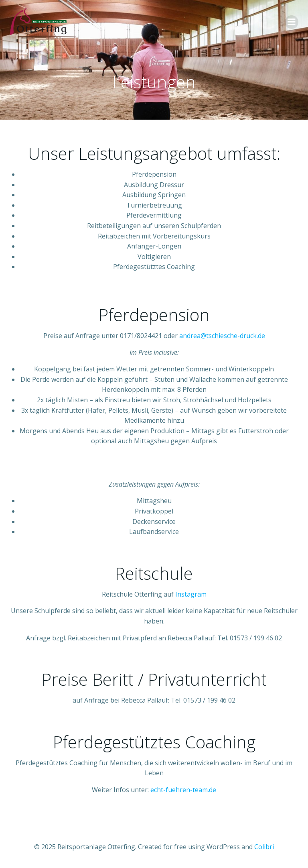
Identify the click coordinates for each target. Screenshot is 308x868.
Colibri (264, 847)
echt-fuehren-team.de (183, 790)
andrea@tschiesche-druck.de (222, 336)
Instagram (191, 594)
